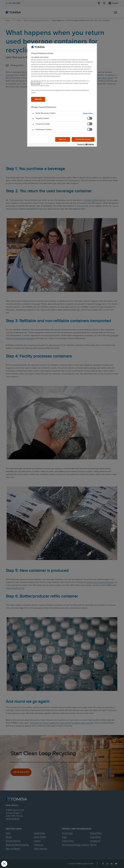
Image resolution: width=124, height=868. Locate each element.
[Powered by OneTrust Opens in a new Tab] (86, 145)
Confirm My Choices (83, 139)
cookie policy (35, 83)
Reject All (63, 139)
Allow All (38, 99)
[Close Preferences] (4, 864)
